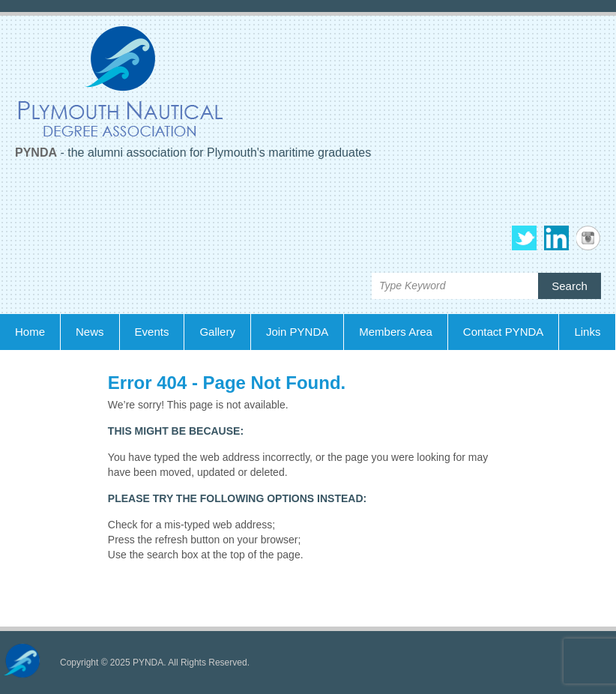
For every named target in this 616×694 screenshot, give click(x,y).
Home (30, 332)
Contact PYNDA (504, 332)
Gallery (217, 332)
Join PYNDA (297, 332)
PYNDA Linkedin (556, 238)
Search (570, 286)
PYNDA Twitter (524, 238)
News (90, 332)
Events (152, 332)
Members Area (396, 332)
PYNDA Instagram (589, 238)
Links (587, 332)
